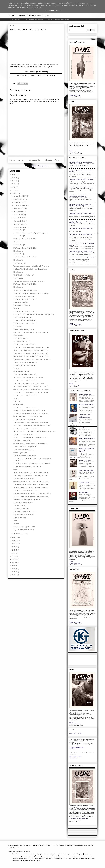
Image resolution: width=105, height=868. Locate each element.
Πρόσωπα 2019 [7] (19, 230)
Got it (59, 11)
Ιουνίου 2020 (18, 215)
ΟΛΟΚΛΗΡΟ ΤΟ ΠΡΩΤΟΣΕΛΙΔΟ (79, 819)
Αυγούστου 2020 (19, 209)
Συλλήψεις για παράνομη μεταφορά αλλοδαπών (28, 377)
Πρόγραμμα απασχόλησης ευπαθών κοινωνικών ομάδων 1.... (32, 359)
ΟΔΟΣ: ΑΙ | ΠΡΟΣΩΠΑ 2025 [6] (86, 438)
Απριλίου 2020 (19, 221)
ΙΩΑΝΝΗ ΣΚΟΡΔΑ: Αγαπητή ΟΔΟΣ (25, 290)
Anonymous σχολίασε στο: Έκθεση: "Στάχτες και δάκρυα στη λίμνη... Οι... (82, 214)
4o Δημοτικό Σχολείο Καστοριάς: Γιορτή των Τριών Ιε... (31, 438)
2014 (14, 553)
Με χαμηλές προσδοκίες (84, 482)
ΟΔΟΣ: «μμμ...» (18, 278)
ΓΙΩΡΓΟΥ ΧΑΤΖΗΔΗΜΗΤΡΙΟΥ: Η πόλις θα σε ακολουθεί (32, 426)
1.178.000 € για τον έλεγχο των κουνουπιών (27, 467)
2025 (14, 178)
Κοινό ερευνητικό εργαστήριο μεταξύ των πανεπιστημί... (31, 353)
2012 (14, 559)
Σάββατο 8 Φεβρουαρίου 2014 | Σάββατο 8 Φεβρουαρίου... (32, 473)
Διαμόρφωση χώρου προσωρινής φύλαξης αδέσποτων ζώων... (33, 494)
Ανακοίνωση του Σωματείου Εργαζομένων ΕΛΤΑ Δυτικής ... (32, 347)
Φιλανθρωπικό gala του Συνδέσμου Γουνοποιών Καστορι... (32, 482)
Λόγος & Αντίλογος (20, 518)
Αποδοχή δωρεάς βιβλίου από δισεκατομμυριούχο (29, 281)
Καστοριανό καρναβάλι (21, 302)
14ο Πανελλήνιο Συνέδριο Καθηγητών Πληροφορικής (30, 269)
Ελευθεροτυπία (73, 758)
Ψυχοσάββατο (18, 326)
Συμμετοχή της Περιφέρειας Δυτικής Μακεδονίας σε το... (31, 350)
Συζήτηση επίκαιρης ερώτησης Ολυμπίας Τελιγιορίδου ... (31, 386)
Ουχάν (15, 470)
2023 (14, 184)
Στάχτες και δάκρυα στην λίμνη (86, 470)
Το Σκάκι (16, 308)
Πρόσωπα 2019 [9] (19, 245)
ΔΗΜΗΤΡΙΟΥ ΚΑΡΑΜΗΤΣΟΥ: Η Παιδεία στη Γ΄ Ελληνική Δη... (34, 314)
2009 (14, 569)
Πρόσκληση (17, 402)
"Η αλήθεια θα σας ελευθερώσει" (24, 275)
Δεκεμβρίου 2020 (19, 196)
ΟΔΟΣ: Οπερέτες (19, 405)
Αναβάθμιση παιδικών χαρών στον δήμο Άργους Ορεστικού (32, 463)
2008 (14, 572)
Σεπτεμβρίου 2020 (20, 205)
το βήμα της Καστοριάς (75, 95)
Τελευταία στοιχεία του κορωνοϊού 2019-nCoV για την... (31, 266)
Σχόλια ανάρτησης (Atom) (40, 166)
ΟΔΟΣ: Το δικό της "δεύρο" (85, 394)
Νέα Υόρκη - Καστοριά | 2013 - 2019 (25, 239)
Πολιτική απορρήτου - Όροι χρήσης (58, 19)
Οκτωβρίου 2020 (19, 202)
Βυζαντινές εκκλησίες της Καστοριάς (25, 374)
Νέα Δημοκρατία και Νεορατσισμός (25, 320)
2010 (14, 566)
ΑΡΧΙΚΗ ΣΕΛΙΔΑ (15, 19)
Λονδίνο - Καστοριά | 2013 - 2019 (24, 527)
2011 (14, 563)
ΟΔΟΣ (71, 94)
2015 (14, 550)
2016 (14, 547)
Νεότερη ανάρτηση (17, 160)
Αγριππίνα (17, 368)
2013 (14, 556)
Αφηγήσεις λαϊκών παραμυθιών (23, 503)
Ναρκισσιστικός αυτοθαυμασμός (24, 479)
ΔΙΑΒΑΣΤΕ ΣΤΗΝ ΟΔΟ (21, 338)
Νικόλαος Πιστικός (19, 506)
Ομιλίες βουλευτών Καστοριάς (23, 317)
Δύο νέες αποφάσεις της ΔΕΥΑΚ (24, 450)
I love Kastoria (18, 242)
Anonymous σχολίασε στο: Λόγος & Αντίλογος (81, 162)
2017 (14, 544)
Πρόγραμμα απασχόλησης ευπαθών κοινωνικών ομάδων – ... (32, 423)
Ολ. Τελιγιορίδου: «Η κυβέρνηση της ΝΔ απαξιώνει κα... (31, 444)
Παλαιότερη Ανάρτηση (54, 160)
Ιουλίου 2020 (18, 212)
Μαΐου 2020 (18, 218)
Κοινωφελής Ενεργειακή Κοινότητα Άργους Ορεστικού (31, 476)
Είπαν (15, 521)
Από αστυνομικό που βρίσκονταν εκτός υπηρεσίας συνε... (31, 485)
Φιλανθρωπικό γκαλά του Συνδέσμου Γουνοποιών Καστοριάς (33, 389)
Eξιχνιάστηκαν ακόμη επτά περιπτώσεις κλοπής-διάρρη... (31, 414)
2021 (14, 190)
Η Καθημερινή (73, 749)
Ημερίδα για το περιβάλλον (22, 305)
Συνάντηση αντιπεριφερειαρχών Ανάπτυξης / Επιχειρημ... (31, 488)
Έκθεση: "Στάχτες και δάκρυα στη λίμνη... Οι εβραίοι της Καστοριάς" (87, 450)
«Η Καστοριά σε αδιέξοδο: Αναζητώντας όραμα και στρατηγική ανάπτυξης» (85, 416)
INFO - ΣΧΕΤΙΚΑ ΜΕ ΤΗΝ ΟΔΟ (34, 19)
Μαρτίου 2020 (18, 224)
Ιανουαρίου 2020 (19, 534)
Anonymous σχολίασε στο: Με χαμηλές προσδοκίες (82, 258)
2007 (14, 575)
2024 (14, 181)
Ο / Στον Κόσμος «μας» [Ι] (22, 341)
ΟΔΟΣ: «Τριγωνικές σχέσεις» (86, 404)
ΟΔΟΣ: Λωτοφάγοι (19, 263)
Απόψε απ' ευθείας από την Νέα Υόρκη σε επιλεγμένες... (31, 233)
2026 (14, 175)
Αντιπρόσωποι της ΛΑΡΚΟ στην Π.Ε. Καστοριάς (29, 383)
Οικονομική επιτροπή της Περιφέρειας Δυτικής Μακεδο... (31, 332)
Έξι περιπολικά (18, 335)
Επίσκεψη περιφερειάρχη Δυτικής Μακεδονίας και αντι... (31, 392)
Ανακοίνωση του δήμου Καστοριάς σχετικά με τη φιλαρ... (31, 293)
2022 (14, 187)
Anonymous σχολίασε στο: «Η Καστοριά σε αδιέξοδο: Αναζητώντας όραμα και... (80, 195)
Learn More (49, 11)
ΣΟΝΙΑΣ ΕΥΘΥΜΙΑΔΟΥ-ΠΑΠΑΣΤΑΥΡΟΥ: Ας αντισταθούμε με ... (35, 432)
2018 (14, 541)
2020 (14, 193)
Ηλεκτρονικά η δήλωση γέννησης (24, 329)
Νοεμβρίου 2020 (19, 199)
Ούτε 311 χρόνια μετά (20, 453)
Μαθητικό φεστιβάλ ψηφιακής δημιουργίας (27, 500)
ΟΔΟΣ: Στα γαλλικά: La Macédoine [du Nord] (28, 417)
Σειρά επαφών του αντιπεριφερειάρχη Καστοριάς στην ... (31, 356)
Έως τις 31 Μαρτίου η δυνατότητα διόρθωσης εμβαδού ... (31, 497)
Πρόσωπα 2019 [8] (19, 236)
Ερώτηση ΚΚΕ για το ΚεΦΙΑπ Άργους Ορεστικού (29, 411)
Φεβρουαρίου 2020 (20, 227)
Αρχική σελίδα (35, 160)
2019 (14, 538)
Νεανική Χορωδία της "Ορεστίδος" (24, 296)
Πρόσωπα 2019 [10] (20, 254)
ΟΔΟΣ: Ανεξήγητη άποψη (22, 371)
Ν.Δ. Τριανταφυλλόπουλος (76, 747)
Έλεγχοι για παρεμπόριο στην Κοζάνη (25, 362)
